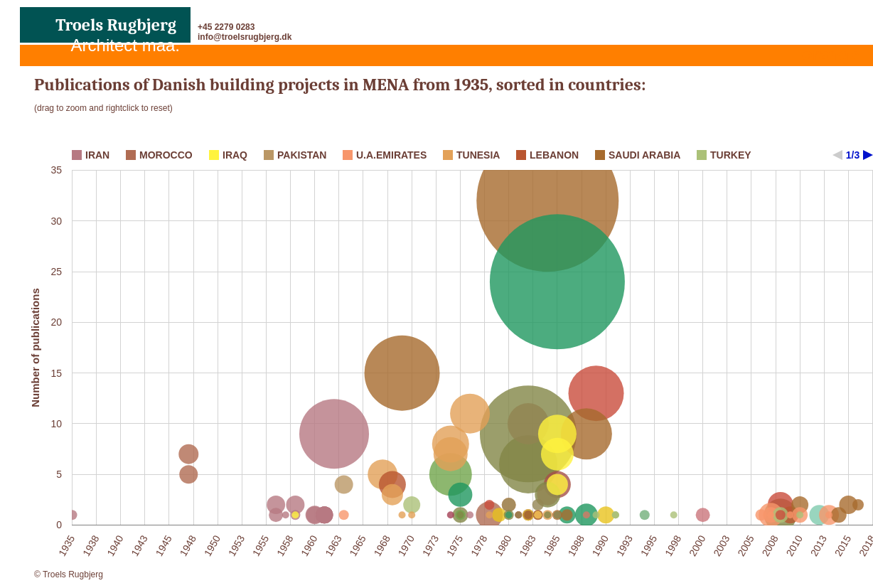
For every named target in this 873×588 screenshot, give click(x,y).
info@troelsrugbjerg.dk (245, 37)
